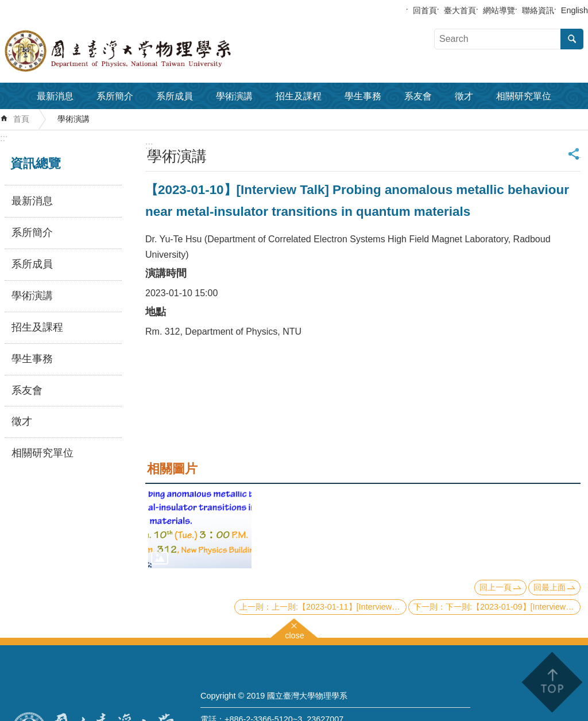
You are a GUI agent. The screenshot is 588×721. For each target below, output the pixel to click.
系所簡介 (115, 96)
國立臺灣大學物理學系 (144, 51)
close (295, 634)
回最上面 (550, 587)
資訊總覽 (36, 163)
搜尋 (572, 39)
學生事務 (363, 96)
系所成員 (175, 96)
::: (4, 138)
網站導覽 (499, 10)
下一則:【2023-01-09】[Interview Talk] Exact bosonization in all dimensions (513, 607)
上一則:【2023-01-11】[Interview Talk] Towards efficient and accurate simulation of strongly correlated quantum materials (339, 607)
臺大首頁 (460, 10)
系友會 (418, 96)
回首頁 (425, 10)
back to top (552, 682)
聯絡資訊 (538, 10)
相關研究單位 (524, 96)
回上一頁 (496, 587)
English (575, 10)
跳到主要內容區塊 (6, 6)
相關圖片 (172, 469)
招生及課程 (299, 96)
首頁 (21, 119)
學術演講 (234, 96)
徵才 (464, 96)
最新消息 (55, 96)
